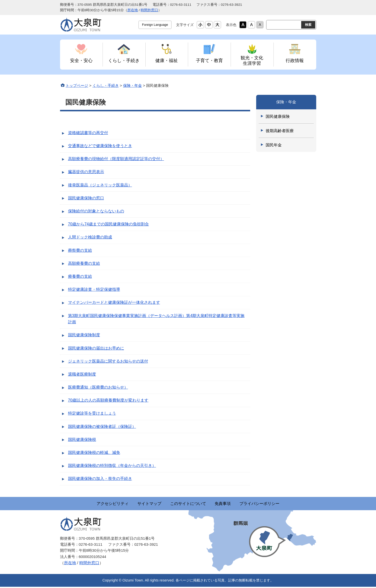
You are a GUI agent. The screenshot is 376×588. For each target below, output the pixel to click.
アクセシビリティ (90, 504)
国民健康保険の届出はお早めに (96, 348)
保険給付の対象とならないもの (96, 211)
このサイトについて (188, 504)
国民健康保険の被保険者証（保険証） (102, 426)
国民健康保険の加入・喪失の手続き (100, 479)
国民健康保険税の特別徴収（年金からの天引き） (112, 466)
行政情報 (295, 60)
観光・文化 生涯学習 (252, 60)
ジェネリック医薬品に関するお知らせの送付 (108, 361)
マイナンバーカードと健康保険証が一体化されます (114, 302)
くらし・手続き (124, 60)
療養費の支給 (80, 276)
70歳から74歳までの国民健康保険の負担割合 (109, 224)
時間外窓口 (149, 10)
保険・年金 (132, 85)
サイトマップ (138, 504)
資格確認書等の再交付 (88, 133)
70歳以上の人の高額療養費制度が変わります (108, 400)
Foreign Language (155, 25)
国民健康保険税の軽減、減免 (94, 453)
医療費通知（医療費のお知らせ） (98, 387)
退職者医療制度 (82, 374)
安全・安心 (81, 60)
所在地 (133, 10)
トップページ (77, 85)
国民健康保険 (278, 116)
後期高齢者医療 (280, 131)
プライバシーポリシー (282, 504)
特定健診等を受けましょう (92, 413)
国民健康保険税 (82, 439)
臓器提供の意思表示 (86, 172)
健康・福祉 (167, 60)
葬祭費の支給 (80, 250)
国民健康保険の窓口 (86, 198)
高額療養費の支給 (84, 263)
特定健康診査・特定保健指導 (94, 289)
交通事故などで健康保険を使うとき (100, 146)
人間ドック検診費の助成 (90, 237)
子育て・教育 (209, 60)
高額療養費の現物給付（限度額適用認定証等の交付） (116, 159)
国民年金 (274, 145)
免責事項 (234, 504)
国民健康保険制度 (84, 335)
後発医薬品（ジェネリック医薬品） (100, 185)
